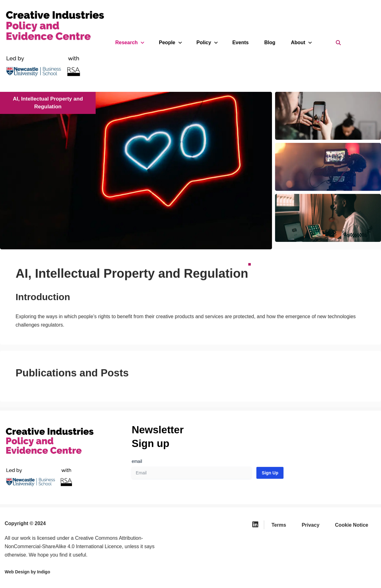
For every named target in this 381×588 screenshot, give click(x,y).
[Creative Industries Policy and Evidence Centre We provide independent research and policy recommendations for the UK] (47, 43)
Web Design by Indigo (27, 572)
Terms (279, 525)
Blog (270, 42)
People (170, 43)
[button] (328, 167)
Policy (207, 43)
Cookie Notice (352, 525)
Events (241, 42)
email (137, 461)
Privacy (310, 525)
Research (129, 43)
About (301, 43)
